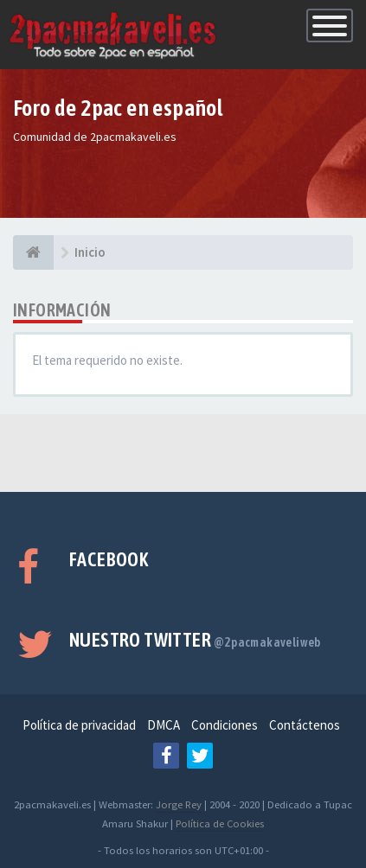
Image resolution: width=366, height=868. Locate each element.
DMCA (164, 725)
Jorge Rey (179, 804)
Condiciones (225, 725)
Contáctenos (305, 725)
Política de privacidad (79, 725)
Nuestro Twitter (195, 640)
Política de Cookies (220, 823)
